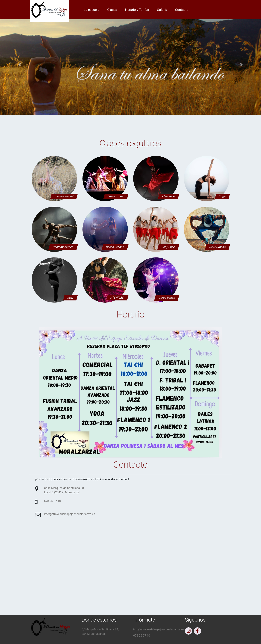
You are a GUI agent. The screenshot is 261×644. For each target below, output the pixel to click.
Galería (162, 10)
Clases (112, 10)
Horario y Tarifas (137, 10)
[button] (20, 65)
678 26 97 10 (52, 501)
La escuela (92, 10)
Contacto (182, 10)
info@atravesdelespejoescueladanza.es (70, 514)
